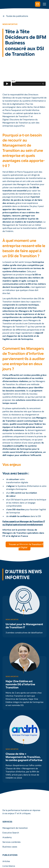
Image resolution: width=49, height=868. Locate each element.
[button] (44, 4)
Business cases (10, 847)
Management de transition (15, 828)
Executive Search (11, 833)
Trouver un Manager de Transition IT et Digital (26, 546)
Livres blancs (9, 866)
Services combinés (11, 842)
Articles (6, 861)
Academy (7, 837)
